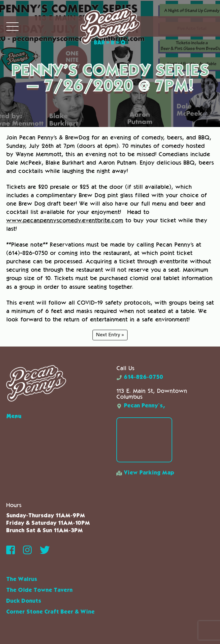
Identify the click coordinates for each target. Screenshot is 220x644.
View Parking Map (145, 473)
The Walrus (22, 579)
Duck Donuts (24, 601)
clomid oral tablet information (171, 278)
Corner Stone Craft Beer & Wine (50, 612)
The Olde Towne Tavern (39, 590)
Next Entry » (110, 335)
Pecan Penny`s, (141, 406)
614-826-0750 (140, 377)
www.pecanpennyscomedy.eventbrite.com (65, 220)
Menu (14, 416)
